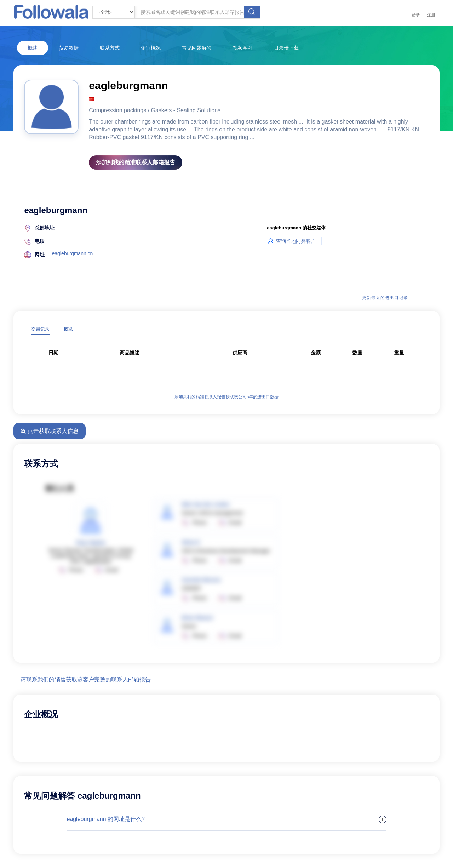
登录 (415, 15)
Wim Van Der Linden (205, 504)
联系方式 (110, 48)
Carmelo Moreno (201, 580)
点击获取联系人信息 (49, 431)
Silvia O (191, 542)
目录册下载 (286, 48)
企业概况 (151, 48)
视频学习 (243, 48)
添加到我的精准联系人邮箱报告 (136, 162)
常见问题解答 (197, 48)
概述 (33, 48)
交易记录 (40, 329)
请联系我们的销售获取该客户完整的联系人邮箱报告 (86, 679)
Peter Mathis (91, 543)
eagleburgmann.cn (72, 253)
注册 (431, 15)
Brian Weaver (197, 618)
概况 (68, 329)
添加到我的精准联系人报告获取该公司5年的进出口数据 (227, 397)
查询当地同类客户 (291, 241)
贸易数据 (69, 48)
